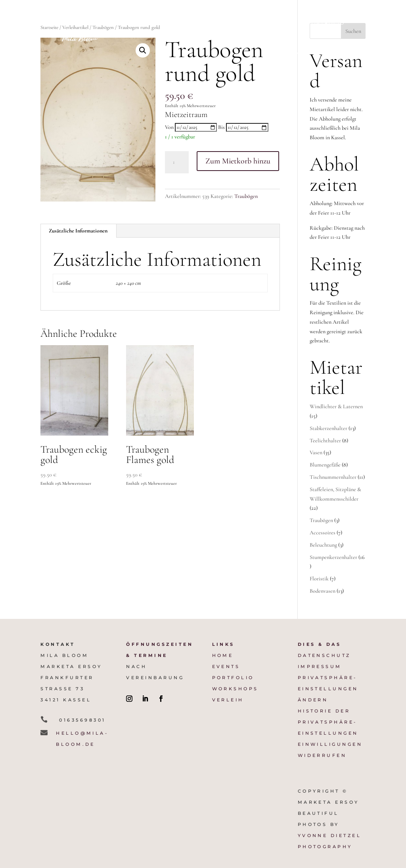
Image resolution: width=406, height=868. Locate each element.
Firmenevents (240, 23)
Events (226, 666)
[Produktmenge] (177, 162)
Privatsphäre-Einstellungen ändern (328, 689)
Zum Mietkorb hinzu (238, 161)
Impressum (320, 666)
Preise (286, 23)
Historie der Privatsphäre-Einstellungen (328, 722)
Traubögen (246, 196)
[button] (143, 50)
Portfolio (326, 23)
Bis (221, 127)
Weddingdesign (177, 23)
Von (169, 127)
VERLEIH (228, 700)
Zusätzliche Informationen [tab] (78, 231)
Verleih (331, 53)
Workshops (286, 53)
